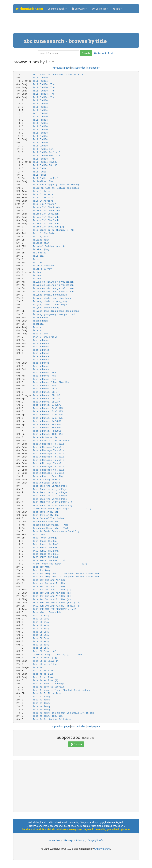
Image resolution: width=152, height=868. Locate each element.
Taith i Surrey (42, 269)
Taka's (37, 327)
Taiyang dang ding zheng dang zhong (56, 311)
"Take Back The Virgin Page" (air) (67, 509)
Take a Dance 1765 (44, 373)
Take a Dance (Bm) (44, 379)
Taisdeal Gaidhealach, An (49, 246)
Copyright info (95, 840)
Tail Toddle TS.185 (45, 162)
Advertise (54, 840)
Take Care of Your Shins (48, 518)
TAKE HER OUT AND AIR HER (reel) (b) (56, 606)
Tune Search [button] (58, 9)
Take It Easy (41, 616)
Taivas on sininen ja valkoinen (53, 282)
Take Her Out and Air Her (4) (52, 599)
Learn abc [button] (100, 9)
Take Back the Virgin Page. (50, 489)
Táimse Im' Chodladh (46, 214)
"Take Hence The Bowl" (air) (67, 564)
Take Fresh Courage (45, 538)
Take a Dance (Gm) (44, 386)
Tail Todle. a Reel (46, 178)
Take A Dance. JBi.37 (46, 395)
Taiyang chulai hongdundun (50, 295)
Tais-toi (38, 256)
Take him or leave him (47, 612)
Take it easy (41, 622)
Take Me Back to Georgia (48, 687)
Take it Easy (41, 648)
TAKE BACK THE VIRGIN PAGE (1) (52, 502)
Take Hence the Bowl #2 (49, 561)
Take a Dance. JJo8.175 (48, 408)
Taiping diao (41, 237)
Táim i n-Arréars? (44, 204)
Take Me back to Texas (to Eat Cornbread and (62, 690)
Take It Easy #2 (44, 651)
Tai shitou (39, 253)
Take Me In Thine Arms (47, 693)
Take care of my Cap (46, 512)
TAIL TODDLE (40, 114)
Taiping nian (41, 240)
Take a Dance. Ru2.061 (47, 421)
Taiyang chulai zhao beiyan (50, 305)
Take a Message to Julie (48, 470)
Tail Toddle (40, 78)
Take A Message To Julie (48, 444)
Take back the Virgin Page (50, 499)
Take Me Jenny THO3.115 (48, 716)
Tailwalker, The (43, 181)
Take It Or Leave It (46, 661)
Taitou (37, 272)
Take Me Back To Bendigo (48, 684)
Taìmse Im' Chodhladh (46, 207)
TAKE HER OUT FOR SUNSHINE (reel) (54, 609)
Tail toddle (40, 146)
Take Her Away (41, 567)
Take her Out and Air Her (49, 583)
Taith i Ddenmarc (44, 266)
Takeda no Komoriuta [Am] (50, 525)
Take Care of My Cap (46, 515)
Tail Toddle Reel (44, 149)
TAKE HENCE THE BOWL (46, 551)
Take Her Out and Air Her (49, 587)
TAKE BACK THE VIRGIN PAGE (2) (52, 506)
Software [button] (79, 9)
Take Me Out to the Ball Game (52, 719)
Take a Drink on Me (45, 437)
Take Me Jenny (41, 710)
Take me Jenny (41, 697)
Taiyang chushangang (46, 308)
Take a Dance (41, 340)
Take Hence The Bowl (46, 541)
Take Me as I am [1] (46, 680)
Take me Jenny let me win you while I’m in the (63, 713)
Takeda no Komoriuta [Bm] (50, 528)
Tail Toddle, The (44, 84)
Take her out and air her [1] (52, 590)
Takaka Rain (40, 318)
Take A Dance (41, 344)
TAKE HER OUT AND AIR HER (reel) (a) (56, 603)
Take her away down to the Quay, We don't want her (66, 574)
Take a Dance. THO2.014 (48, 434)
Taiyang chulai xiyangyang (50, 301)
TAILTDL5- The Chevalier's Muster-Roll (58, 75)
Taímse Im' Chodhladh (46, 211)
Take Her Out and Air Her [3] (52, 596)
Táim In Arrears (43, 191)
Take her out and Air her (49, 580)
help (111, 53)
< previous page (61, 68)
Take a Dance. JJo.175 (47, 405)
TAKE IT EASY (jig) (45, 658)
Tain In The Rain (44, 233)
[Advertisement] (77, 24)
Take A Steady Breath (46, 480)
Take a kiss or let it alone (51, 441)
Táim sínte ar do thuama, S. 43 (53, 230)
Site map (68, 840)
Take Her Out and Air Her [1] (52, 593)
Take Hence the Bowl (46, 544)
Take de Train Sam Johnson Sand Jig (56, 531)
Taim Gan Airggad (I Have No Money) (56, 185)
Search (86, 53)
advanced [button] (100, 53)
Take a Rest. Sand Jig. (48, 476)
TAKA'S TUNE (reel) (45, 337)
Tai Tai (37, 263)
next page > (93, 68)
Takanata (38, 324)
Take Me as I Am (43, 671)
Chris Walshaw (102, 849)
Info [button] (118, 9)
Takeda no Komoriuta (46, 522)
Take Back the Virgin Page (50, 486)
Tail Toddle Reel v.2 (46, 152)
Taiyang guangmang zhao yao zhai (54, 314)
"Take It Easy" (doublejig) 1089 (57, 655)
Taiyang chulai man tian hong (52, 298)
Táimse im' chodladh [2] (48, 227)
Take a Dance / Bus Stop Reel (52, 382)
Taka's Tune (40, 334)
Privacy (80, 840)
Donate (76, 744)
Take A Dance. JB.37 (46, 389)
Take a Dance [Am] (44, 376)
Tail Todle (39, 169)
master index (78, 68)
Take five (39, 535)
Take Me (37, 668)
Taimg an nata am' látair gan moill (56, 188)
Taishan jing (41, 250)
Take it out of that (46, 664)
